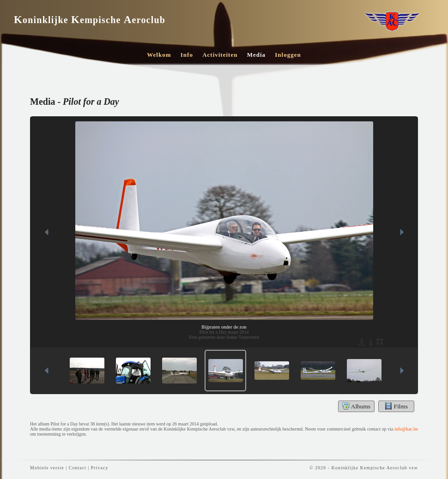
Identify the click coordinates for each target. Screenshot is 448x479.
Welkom (159, 55)
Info (187, 55)
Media (256, 55)
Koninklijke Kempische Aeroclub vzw (375, 468)
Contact (78, 468)
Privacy (100, 468)
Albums (356, 406)
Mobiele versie (47, 468)
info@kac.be (406, 429)
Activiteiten (220, 55)
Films (396, 406)
